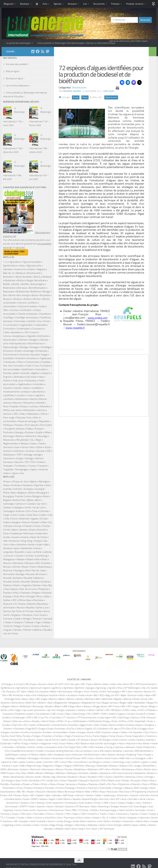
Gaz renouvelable (11, 369)
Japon (17, 548)
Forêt (29, 366)
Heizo (121, 744)
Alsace (6, 485)
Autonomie (20, 269)
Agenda (57, 4)
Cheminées (20, 321)
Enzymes (25, 355)
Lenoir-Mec (67, 762)
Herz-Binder (143, 744)
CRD (35, 718)
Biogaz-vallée (126, 703)
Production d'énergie (13, 432)
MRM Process (7, 773)
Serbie (38, 611)
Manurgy (90, 766)
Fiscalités (46, 362)
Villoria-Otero (142, 821)
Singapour (16, 615)
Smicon (98, 803)
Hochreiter (9, 747)
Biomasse (22, 288)
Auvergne (28, 489)
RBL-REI (21, 792)
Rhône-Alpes (25, 600)
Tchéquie (18, 622)
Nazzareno (105, 773)
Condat (151, 714)
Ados (114, 684)
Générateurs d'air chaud (25, 377)
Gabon (15, 530)
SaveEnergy (109, 795)
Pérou (39, 596)
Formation (19, 366)
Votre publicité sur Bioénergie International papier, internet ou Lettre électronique (76, 43)
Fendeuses (10, 362)
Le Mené (37, 552)
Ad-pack (75, 684)
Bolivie (32, 493)
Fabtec (124, 732)
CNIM (104, 714)
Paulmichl (94, 781)
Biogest (6, 706)
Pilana (52, 784)
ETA (122, 729)
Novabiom (73, 777)
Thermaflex (39, 814)
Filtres (20, 362)
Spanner (41, 807)
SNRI (106, 803)
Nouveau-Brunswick (36, 574)
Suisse (43, 615)
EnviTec (71, 729)
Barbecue (21, 273)
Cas (85, 4)
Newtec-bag (49, 777)
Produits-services (135, 4)
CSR (26, 332)
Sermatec (133, 799)
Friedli (5, 740)
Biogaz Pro (152, 703)
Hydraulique (31, 381)
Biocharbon (8, 277)
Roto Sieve (124, 792)
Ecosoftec (73, 725)
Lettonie (48, 552)
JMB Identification (143, 751)
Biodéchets (10, 280)
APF (124, 692)
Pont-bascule (31, 425)
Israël (39, 545)
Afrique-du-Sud (20, 482)
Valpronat (144, 818)
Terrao (150, 810)
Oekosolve (130, 777)
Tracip (111, 814)
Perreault (135, 781)
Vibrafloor (116, 821)
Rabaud (128, 788)
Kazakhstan (27, 548)
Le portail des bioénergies (18, 43)
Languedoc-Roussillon (14, 552)
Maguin (59, 766)
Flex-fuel (7, 366)
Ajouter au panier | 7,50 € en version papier (14, 252)
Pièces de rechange (27, 421)
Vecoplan (24, 821)
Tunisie (26, 626)
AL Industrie (42, 692)
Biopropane (9, 292)
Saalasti (40, 795)
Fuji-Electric (29, 740)
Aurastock (72, 695)
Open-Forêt (21, 781)
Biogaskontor (61, 703)
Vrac (22, 473)
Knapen (148, 755)
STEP (19, 455)
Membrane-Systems (18, 769)
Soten (32, 807)
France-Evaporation (134, 736)
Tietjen (75, 814)
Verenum (92, 821)
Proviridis (81, 788)
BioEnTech (31, 703)
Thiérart (59, 814)
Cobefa (112, 714)
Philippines (43, 589)
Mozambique (44, 567)
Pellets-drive (114, 781)
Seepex (43, 799)
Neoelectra (140, 773)
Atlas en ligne (12, 71)
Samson (80, 795)
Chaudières (44, 314)
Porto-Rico (19, 596)
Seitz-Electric (64, 799)
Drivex (150, 721)
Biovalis (49, 706)
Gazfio (63, 740)
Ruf (11, 795)
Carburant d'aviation (28, 306)
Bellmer (71, 699)
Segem (52, 799)
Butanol (28, 299)
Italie (46, 545)
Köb (128, 758)
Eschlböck (103, 729)
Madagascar (9, 559)
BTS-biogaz (133, 706)
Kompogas (33, 758)
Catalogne (18, 508)
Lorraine (29, 556)
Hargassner (46, 744)
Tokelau (46, 622)
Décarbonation (10, 340)
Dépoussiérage (10, 347)
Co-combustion (11, 325)
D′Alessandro (44, 725)
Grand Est (42, 530)
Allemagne (44, 482)
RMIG (95, 792)
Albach (31, 692)
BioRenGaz (25, 706)
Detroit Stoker (49, 721)
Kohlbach (22, 758)
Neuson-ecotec (34, 777)
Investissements (11, 392)
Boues (35, 295)
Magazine (9, 4)
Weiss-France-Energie (110, 825)
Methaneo (93, 769)
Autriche (18, 489)
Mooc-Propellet (11, 407)
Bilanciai (128, 699)
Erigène (88, 729)
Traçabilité (8, 470)
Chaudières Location (24, 714)
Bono (79, 706)
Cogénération (27, 325)
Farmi (153, 732)
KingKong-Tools (135, 755)
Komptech (46, 758)
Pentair (126, 781)
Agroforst (79, 688)
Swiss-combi (29, 810)
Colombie (44, 511)
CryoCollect (56, 718)
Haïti (5, 541)
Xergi (81, 829)
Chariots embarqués (27, 314)
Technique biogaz (108, 810)
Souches (30, 451)
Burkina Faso (19, 500)
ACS (67, 684)
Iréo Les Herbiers (84, 751)
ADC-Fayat (86, 684)
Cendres (15, 310)
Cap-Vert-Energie (55, 710)
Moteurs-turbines (29, 407)
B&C (96, 695)
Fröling (13, 740)
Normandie (8, 574)
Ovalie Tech (53, 781)
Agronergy (101, 688)
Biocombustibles (24, 277)
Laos (29, 552)
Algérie (33, 482)
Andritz (95, 692)
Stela (93, 807)
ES (95, 729)
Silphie (39, 447)
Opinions (7, 414)
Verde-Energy (64, 821)
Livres (30, 395)
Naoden (94, 773)
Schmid (154, 795)
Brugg (96, 706)
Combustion (9, 329)
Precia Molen (9, 788)
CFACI (141, 710)
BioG (50, 703)
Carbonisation (10, 306)
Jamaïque (8, 548)
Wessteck (49, 829)
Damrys (135, 718)
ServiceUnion (12, 803)
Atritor (62, 695)
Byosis (144, 706)
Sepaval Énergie (89, 799)
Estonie (26, 522)
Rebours (20, 436)
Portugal (30, 596)
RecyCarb (41, 792)
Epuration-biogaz (39, 355)
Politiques (8, 425)
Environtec (60, 729)
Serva (150, 799)
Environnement (11, 355)
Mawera (124, 766)
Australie (7, 489)
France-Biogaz (100, 736)
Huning (109, 747)
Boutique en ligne (14, 78)
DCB (143, 718)
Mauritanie (18, 563)
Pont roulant (46, 425)
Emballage (46, 347)
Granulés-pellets (11, 373)
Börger (153, 706)
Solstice (147, 803)
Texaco (15, 814)
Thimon (50, 814)
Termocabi (140, 810)
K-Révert (33, 755)
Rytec (25, 795)
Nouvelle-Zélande (30, 582)
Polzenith (136, 784)
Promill (59, 788)
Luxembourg (41, 556)
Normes (42, 410)
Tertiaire (40, 462)
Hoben (155, 744)
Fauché (4, 736)
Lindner (106, 762)
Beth (98, 699)
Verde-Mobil (79, 821)
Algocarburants (111, 97)
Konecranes (58, 758)
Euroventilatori (61, 732)
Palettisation (33, 414)
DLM (131, 721)
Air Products (9, 692)
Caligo (18, 710)
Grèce (6, 533)
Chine (35, 511)
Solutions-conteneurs (14, 451)
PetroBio (5, 784)
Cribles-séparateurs (13, 332)
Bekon (62, 699)
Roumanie (38, 600)
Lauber (39, 762)
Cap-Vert (41, 504)
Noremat (61, 777)
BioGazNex (140, 703)
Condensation (23, 329)
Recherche (31, 436)
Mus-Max (21, 773)
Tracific (103, 814)
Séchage (29, 458)
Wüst (74, 829)
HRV (85, 747)
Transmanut (122, 814)
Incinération (38, 384)
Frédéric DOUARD (72, 91)
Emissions (8, 351)
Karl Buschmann (92, 755)
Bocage (46, 292)
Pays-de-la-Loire (28, 589)
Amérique (16, 485)
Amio (86, 692)
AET (132, 684)
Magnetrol (48, 766)
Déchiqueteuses (18, 343)
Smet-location (86, 803)
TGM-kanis (26, 814)
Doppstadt (140, 721)
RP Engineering (139, 792)
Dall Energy (124, 718)
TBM (74, 810)
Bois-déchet (9, 295)
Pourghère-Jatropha (14, 429)
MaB (22, 766)
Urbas (87, 818)
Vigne (15, 473)
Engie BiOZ (31, 729)
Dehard (7, 721)
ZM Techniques (107, 829)
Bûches (37, 299)
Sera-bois (104, 799)
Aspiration (8, 269)
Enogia (42, 729)
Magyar (68, 766)
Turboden (11, 818)
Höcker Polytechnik (145, 747)
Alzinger (78, 692)
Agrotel (112, 688)
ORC (16, 414)
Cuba (50, 515)
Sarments (8, 447)
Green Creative (137, 740)
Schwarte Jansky (13, 799)
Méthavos (72, 773)
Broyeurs (7, 299)
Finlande (28, 526)
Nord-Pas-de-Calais (35, 571)
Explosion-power (110, 732)
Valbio (113, 818)
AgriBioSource (7, 688)
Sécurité (18, 462)
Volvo (18, 825)
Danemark (24, 519)
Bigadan (118, 699)
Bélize (30, 500)
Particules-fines (24, 418)
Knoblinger (10, 758)
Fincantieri (47, 736)
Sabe (48, 795)
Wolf (67, 829)
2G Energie (6, 684)
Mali (37, 559)
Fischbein (59, 736)
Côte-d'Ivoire (11, 519)
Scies (17, 447)
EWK (98, 732)
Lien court (109, 91)
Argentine (39, 485)
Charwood (7, 714)
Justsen (23, 755)
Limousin (9, 556)
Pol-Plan (112, 784)
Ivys (96, 751)
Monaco (7, 567)
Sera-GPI (115, 799)
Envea (50, 729)
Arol (34, 695)
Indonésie (21, 545)
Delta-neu (17, 721)
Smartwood (71, 803)
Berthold (89, 699)
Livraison (21, 395)
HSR (91, 747)
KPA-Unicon (88, 758)
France (85, 97)
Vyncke (44, 825)
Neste (6, 777)
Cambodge (8, 504)
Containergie (19, 718)
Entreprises (42, 351)
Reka (60, 792)
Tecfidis (94, 810)
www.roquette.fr (75, 328)
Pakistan (37, 585)
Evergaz (81, 732)
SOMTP (23, 807)
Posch (145, 784)
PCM (103, 781)
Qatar (47, 596)
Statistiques (9, 455)
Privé (19, 788)
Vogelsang (8, 825)
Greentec (150, 740)
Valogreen (132, 818)
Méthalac (49, 773)
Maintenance (22, 399)
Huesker (99, 747)
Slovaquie (27, 615)
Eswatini (35, 522)
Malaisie (21, 559)
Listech (136, 762)
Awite (82, 695)
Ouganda (26, 585)
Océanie (7, 585)
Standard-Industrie (64, 807)
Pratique (115, 4)
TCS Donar (83, 810)
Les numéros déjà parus (17, 86)
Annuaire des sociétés (16, 64)
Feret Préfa (15, 736)
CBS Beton (116, 710)
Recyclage (43, 436)
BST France (114, 706)
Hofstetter (21, 747)
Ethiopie (9, 526)
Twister (21, 818)
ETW (134, 729)
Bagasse (41, 269)
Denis (27, 721)
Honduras (14, 541)
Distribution (43, 336)
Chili (28, 511)
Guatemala (41, 533)
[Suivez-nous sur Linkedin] (33, 51)
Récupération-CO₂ (25, 440)
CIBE (54, 714)
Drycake (6, 725)
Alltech (53, 692)
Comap (130, 714)
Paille (22, 414)
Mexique (29, 563)
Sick (33, 803)
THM (68, 814)
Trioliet (143, 814)
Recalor (31, 792)
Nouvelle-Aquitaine (12, 578)
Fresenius (151, 736)
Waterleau (93, 825)
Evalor (73, 732)
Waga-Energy (56, 825)
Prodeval (38, 788)
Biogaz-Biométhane (36, 280)
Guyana (15, 537)
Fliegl (68, 736)
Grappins (46, 373)
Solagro (130, 803)
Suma (18, 810)
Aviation (31, 269)
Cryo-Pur (44, 718)
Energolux (149, 725)
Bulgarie (7, 500)
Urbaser (96, 818)
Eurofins (25, 732)
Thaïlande (29, 622)
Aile (144, 688)
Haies (41, 377)
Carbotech (71, 710)
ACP (61, 684)
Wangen (69, 825)
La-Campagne (139, 758)
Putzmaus (93, 788)
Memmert (35, 769)
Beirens (53, 699)
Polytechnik (123, 784)
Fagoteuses (46, 358)
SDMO (34, 799)
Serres (25, 447)
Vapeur (34, 470)
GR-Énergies (105, 740)
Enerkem (8, 729)
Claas (68, 714)
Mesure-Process (64, 769)
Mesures (17, 403)
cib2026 (31, 321)
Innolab (39, 751)
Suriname (8, 619)
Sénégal (26, 619)
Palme (44, 414)
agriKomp (57, 688)
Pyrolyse (29, 432)
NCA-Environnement (122, 773)
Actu (45, 4)
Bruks (104, 706)
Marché (33, 399)
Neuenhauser (18, 777)
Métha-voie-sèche (12, 410)
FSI (20, 740)
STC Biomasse (82, 807)
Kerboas (121, 755)
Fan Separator (136, 732)
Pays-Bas (47, 585)
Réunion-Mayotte (25, 608)
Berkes (80, 699)
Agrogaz (90, 688)
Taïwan (8, 622)
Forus (88, 736)
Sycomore (42, 810)
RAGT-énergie (141, 788)
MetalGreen (80, 769)
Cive (39, 321)
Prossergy (70, 788)
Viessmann (129, 821)
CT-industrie (69, 718)
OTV (43, 781)
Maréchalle (102, 766)
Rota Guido (112, 792)
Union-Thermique (65, 818)
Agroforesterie (10, 266)
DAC (114, 718)
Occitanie (45, 582)
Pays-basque (11, 589)
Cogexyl (121, 714)
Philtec (36, 784)
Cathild (91, 710)
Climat (46, 321)
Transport (42, 466)
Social (47, 447)
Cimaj (60, 714)
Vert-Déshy (104, 821)
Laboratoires (38, 392)
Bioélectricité (22, 292)
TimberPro (92, 814)
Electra (112, 725)
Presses (39, 429)
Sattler (98, 795)
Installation (37, 388)
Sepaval (76, 799)
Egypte (35, 519)
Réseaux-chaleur (29, 444)
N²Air (101, 777)
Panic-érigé (9, 418)
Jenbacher (118, 751)
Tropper (152, 814)
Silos (32, 447)
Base (148, 695)
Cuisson (34, 332)
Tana (67, 810)
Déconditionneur (36, 343)
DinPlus (123, 721)
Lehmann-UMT (51, 762)
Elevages (34, 347)
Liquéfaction (9, 395)
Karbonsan (77, 755)
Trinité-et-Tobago (12, 626)
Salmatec (57, 795)
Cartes (42, 306)
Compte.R (140, 714)
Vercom (51, 821)
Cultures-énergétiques (14, 336)
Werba (152, 825)
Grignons (7, 377)
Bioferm (42, 703)
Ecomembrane (59, 725)
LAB (149, 758)
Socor (113, 803)
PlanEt (102, 784)
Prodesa (28, 788)
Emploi (18, 351)
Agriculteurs (15, 262)
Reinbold (51, 792)
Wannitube (80, 825)
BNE (65, 706)
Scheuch (134, 795)
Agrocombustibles (32, 262)
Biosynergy (38, 706)
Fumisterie (45, 366)
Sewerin (25, 803)
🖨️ (117, 88)
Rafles (47, 432)
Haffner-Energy (21, 744)
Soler (138, 803)
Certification (26, 310)
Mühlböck (84, 773)
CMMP (96, 714)
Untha (79, 818)
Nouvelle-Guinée (11, 582)
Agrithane (68, 688)
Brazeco (87, 706)
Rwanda (31, 604)
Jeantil (108, 751)
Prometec (49, 788)
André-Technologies (110, 692)
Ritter (88, 792)
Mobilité (41, 403)
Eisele (104, 725)
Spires (50, 807)
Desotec (36, 721)
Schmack (144, 795)
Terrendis (5, 814)
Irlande (31, 545)
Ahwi (120, 688)
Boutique (25, 4)
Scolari (26, 799)
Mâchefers (45, 407)
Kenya (37, 548)
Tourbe (32, 466)
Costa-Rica (32, 515)
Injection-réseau (22, 388)
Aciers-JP (53, 684)
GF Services (83, 740)
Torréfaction (21, 466)
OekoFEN (118, 777)
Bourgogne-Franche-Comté (17, 496)
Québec (7, 600)
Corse (14, 515)
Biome (15, 706)
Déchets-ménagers (29, 340)
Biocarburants (79, 87)
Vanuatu (17, 630)
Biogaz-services (110, 703)
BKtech (58, 706)
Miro (108, 769)
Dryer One (17, 725)
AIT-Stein (21, 692)
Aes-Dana (123, 684)
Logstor (145, 762)
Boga (72, 706)
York (88, 829)
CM (89, 714)
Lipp (128, 762)
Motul (139, 769)
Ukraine (45, 626)
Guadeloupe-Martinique (22, 533)
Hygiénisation (24, 384)
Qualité (39, 432)
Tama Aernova (56, 810)
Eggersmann (86, 725)
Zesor (95, 829)
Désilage (24, 347)
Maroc (44, 559)
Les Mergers (95, 762)
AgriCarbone (22, 688)
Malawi (30, 559)
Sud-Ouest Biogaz (138, 807)
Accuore (42, 684)
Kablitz (43, 755)
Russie (22, 604)
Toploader (8, 466)
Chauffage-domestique (26, 318)
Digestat (31, 336)
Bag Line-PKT (112, 695)
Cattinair (100, 710)
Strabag (114, 807)
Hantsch (34, 744)
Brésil (46, 496)
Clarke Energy (79, 714)
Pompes (19, 425)
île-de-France (11, 634)
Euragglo (143, 729)
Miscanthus (29, 403)
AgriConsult (36, 688)
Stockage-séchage (33, 455)
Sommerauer (11, 807)
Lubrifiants (8, 399)
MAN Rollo (79, 766)
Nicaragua (19, 571)
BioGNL (16, 284)
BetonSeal (107, 699)
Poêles (29, 429)
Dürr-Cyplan (30, 725)
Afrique (7, 482)
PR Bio (153, 784)
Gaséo (40, 740)
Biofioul (21, 280)
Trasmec (134, 814)
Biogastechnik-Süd (91, 703)
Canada (31, 504)
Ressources (9, 440)
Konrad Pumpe (73, 758)
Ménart (39, 773)
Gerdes (72, 740)
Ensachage (29, 351)
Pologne (36, 593)
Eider (97, 725)
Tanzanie (37, 619)
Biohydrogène (38, 284)
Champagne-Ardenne (14, 511)
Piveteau (82, 784)
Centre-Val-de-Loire (35, 508)
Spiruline (40, 451)
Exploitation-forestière (14, 358)
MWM (31, 773)
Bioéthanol (36, 292)
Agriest (47, 688)
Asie (48, 485)
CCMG (126, 710)
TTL (2, 818)
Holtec (40, 747)
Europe (76, 97)
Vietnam (27, 630)
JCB (101, 751)
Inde (12, 545)
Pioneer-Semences (67, 784)
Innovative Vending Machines (59, 751)
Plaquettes (44, 421)
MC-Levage (135, 766)
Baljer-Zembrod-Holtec (132, 695)
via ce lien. (21, 247)
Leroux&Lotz (80, 762)
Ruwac (18, 795)
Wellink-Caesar (131, 825)
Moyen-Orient (29, 567)
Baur (32, 699)
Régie (39, 440)
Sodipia (121, 803)
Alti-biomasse (65, 692)
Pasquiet (83, 781)
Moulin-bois (150, 769)
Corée (22, 515)
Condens (6, 718)
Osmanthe (34, 781)
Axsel (89, 695)
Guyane (25, 537)
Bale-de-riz (9, 273)
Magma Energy (34, 766)
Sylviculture (9, 458)
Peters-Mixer (149, 781)
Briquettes (45, 295)
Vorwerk (27, 825)
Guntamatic (6, 744)
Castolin (82, 710)
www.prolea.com (98, 318)
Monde (16, 567)
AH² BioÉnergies (132, 688)
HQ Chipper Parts (73, 747)
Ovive (63, 781)
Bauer (25, 699)
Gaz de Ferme (52, 740)
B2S (102, 695)
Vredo (36, 825)
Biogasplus (75, 703)
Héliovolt (130, 747)
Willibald (59, 829)
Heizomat (131, 744)
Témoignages (21, 470)
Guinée (6, 537)
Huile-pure (18, 381)
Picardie (7, 593)
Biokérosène (9, 288)
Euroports (36, 732)
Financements (32, 362)
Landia (30, 762)
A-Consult (19, 684)
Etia (128, 729)
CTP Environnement (87, 718)
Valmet (122, 818)
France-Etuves (116, 736)
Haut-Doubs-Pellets (63, 744)
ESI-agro (114, 729)
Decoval (151, 718)
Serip (124, 799)
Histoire (7, 381)
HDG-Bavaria (81, 744)
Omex (140, 777)
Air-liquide (152, 688)
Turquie (35, 626)
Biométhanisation (37, 288)
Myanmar (8, 571)
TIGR (83, 814)
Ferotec (27, 736)
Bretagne (37, 496)
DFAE (60, 721)
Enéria (80, 729)
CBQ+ (6, 310)
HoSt (60, 747)
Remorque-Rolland (74, 792)
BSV (124, 706)
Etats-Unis (47, 522)
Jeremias (129, 751)
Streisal (123, 807)
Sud (36, 615)
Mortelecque (128, 769)
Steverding (103, 807)
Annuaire (72, 4)
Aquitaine (27, 485)
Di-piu (68, 721)
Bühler (4, 710)
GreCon (124, 740)
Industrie (7, 388)
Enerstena (19, 729)
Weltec (143, 825)
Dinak (114, 721)
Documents (99, 4)
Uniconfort (50, 818)
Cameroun (21, 504)
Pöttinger (118, 788)
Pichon (44, 784)
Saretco (90, 795)
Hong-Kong (26, 541)
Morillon (116, 769)
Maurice (7, 563)
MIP (102, 769)
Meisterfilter (149, 766)
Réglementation (11, 444)
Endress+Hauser (135, 725)
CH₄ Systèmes (43, 714)
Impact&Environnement (22, 751)
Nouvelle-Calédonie (33, 578)
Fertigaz (36, 736)
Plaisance (93, 784)
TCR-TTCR (29, 462)
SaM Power (69, 795)
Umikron (38, 818)
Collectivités (41, 325)
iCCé (7, 751)
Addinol (97, 684)
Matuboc (113, 766)
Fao (146, 732)
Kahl (50, 755)
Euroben (15, 732)
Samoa (6, 611)
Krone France (111, 758)
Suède (17, 619)
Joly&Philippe (11, 755)
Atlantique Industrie (48, 695)
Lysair (15, 766)
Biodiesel (47, 277)
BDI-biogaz (42, 699)
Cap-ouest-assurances (34, 710)
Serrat (142, 799)
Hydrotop (119, 747)
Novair (83, 777)
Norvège (20, 574)
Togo (38, 622)
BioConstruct (18, 703)
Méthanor (60, 773)
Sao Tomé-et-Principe (23, 611)
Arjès (28, 695)
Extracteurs (32, 358)
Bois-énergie (23, 295)
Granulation (41, 369)
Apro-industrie (135, 692)
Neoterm (151, 773)
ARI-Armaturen (16, 695)
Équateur (48, 630)
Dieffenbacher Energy (99, 721)
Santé (42, 444)
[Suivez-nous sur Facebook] (38, 51)
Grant (116, 740)
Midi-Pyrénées (43, 563)
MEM (3, 769)
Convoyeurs (38, 329)
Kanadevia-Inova (62, 755)
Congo (6, 515)
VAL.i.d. (105, 818)
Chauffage (8, 318)
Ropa (102, 792)
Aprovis (148, 692)
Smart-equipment (55, 803)
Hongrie (38, 541)
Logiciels (39, 395)
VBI (16, 821)
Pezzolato (16, 784)
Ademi (106, 684)
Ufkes (29, 818)
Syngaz (20, 458)
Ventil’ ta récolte (38, 821)
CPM (29, 718)
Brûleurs (18, 299)
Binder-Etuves (140, 699)
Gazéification (28, 369)
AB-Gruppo (31, 684)
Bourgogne (42, 493)
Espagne (16, 522)
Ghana (32, 530)
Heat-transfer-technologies (103, 744)
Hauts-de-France (39, 537)
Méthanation (29, 410)
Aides (22, 266)
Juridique (26, 392)
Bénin (38, 500)
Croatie (42, 515)
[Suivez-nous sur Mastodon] (48, 51)
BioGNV (25, 284)
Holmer (32, 747)
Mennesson (48, 769)
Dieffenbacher (80, 721)
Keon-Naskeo (108, 755)
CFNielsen (151, 710)
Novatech (92, 777)
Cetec (134, 710)
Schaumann (123, 795)
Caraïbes (7, 508)
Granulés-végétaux (30, 373)
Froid (36, 366)
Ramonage (8, 436)
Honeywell (50, 747)
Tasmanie (48, 619)
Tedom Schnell (126, 810)
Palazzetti (72, 781)
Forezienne (78, 736)
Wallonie (38, 630)
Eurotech (47, 732)
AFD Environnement (145, 684)
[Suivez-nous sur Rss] (43, 51)
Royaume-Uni (10, 604)
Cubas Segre (104, 718)
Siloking (40, 803)
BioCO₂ (37, 277)
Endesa (121, 725)
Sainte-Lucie (42, 608)
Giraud (94, 740)
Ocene (109, 777)
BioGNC (7, 284)
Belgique (22, 493)
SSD (49, 451)
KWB (122, 758)
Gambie (23, 530)
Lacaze (22, 762)
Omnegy (149, 777)
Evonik (90, 732)
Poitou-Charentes (21, 593)
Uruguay (7, 630)
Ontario (16, 585)
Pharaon (26, 784)
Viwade (154, 821)
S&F (32, 795)
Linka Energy (118, 762)
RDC (15, 600)
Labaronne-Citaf (9, 762)
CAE (11, 710)
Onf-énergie (7, 781)
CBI (107, 710)
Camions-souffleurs (28, 303)
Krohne (99, 758)
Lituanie (19, 556)
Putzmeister (106, 788)
